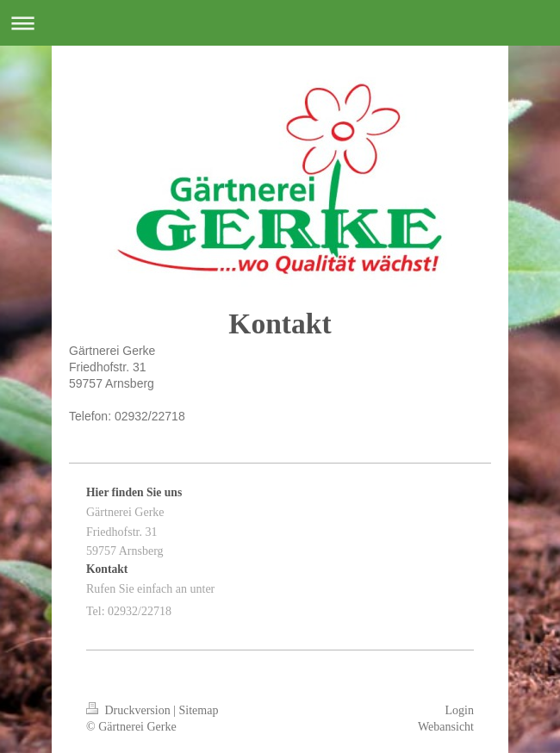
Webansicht (446, 727)
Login (460, 710)
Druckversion (130, 710)
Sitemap (199, 710)
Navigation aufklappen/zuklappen (280, 23)
